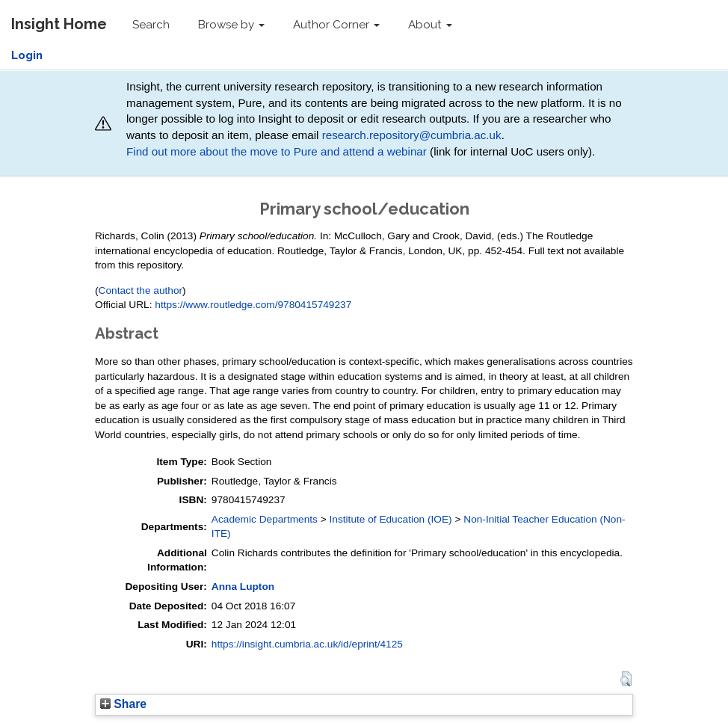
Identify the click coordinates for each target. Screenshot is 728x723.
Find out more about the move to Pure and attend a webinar (277, 151)
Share (123, 704)
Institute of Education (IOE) (391, 519)
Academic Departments (265, 519)
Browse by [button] (231, 25)
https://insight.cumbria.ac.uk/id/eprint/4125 (307, 644)
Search (151, 25)
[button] (626, 679)
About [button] (430, 25)
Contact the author (141, 290)
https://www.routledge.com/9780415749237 (253, 305)
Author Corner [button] (336, 25)
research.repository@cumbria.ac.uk (412, 135)
